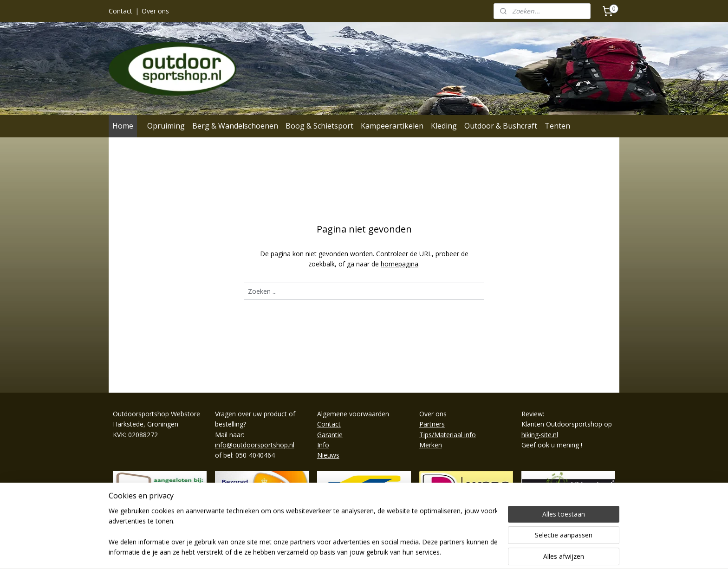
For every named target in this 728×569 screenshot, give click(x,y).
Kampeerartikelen (392, 126)
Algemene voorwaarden (353, 414)
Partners (432, 424)
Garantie (330, 435)
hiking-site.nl (540, 435)
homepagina (400, 264)
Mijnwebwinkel (471, 552)
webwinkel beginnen (390, 552)
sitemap (335, 552)
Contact (120, 11)
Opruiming (166, 126)
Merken (431, 445)
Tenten (557, 126)
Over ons (155, 11)
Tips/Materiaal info (448, 435)
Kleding (444, 126)
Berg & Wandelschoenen (235, 126)
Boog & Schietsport (319, 126)
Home (123, 126)
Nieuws (328, 455)
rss (354, 552)
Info (323, 445)
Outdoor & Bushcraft (501, 126)
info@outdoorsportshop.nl (255, 445)
